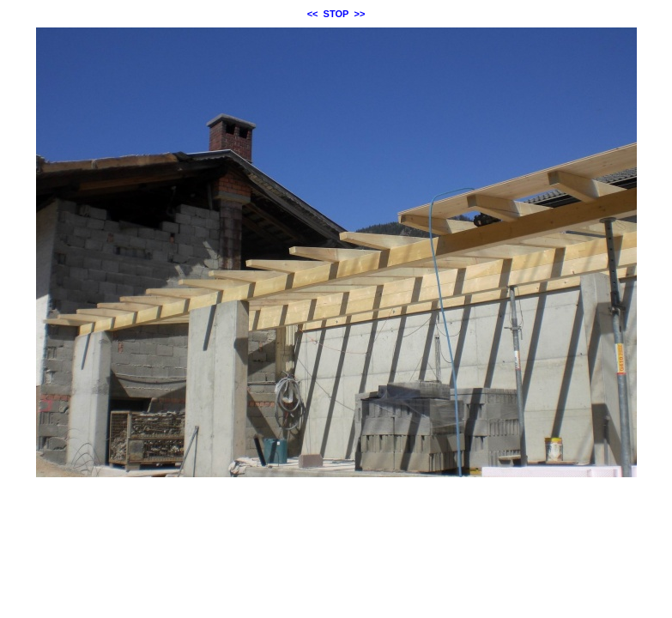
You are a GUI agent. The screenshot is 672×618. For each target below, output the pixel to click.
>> (360, 14)
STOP (336, 14)
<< (313, 14)
